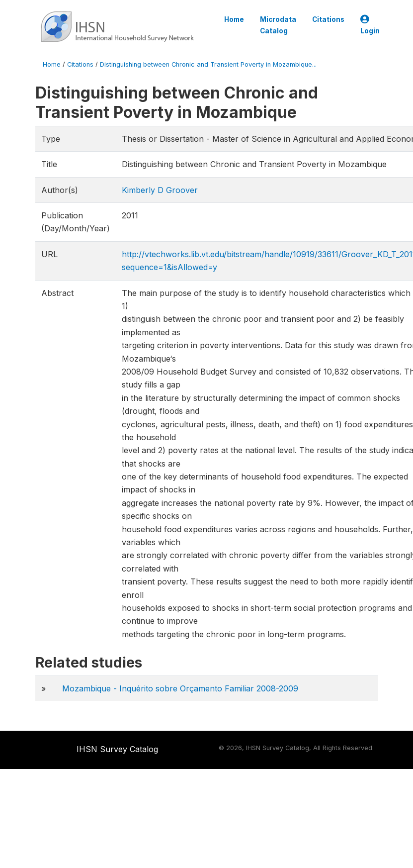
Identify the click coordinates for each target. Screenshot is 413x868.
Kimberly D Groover (160, 190)
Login (370, 25)
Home (234, 19)
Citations (328, 19)
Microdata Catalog (278, 25)
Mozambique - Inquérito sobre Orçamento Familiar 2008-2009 (180, 688)
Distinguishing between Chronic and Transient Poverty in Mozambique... (208, 64)
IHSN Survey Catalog (117, 749)
